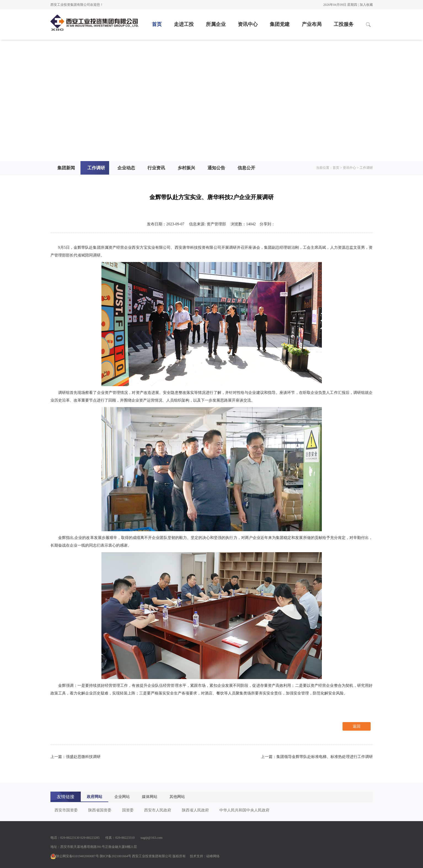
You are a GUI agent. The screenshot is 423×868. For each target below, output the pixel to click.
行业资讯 (156, 168)
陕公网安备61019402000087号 (75, 856)
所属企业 (216, 24)
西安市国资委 (66, 810)
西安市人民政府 (158, 810)
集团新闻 (66, 168)
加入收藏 (366, 5)
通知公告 (216, 168)
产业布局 (312, 24)
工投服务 (344, 24)
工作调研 (96, 168)
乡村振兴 (186, 168)
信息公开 (246, 168)
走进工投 (184, 24)
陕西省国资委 (100, 810)
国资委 (128, 810)
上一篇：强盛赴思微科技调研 (76, 757)
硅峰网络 (213, 856)
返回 (357, 726)
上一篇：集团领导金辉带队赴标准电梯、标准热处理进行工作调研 (317, 757)
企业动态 (126, 168)
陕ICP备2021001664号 (116, 856)
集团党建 (280, 24)
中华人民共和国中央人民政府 (244, 810)
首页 (157, 24)
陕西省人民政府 (195, 810)
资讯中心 (248, 24)
